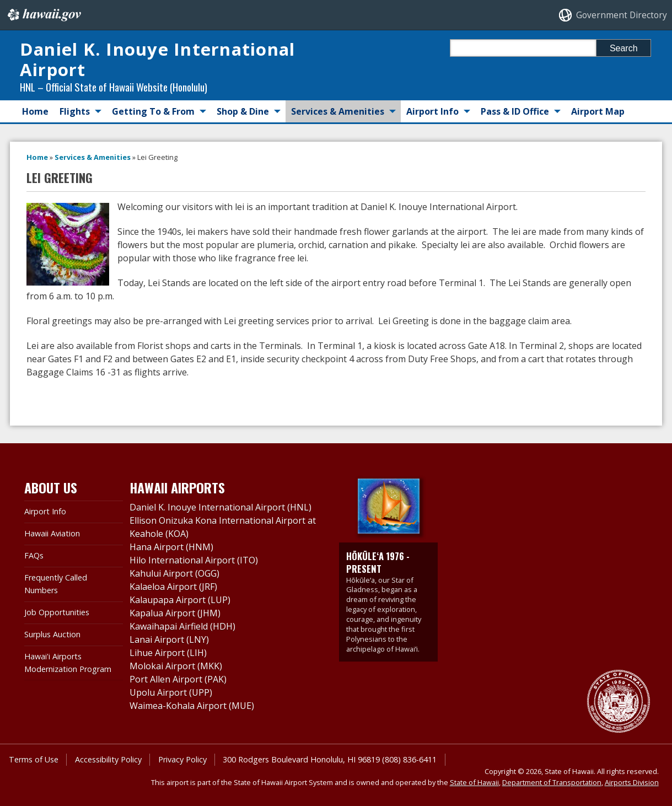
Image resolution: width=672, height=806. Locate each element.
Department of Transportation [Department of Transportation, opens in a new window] (552, 782)
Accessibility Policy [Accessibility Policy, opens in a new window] (108, 759)
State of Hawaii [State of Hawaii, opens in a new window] (474, 782)
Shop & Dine (243, 111)
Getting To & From (153, 111)
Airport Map (598, 111)
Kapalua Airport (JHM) (175, 613)
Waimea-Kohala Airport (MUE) (192, 706)
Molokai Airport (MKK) (176, 666)
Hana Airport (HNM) (171, 547)
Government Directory (622, 15)
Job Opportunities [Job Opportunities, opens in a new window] (57, 612)
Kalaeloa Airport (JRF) (173, 587)
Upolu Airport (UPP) (171, 692)
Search (624, 48)
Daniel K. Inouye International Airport (157, 59)
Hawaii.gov (43, 15)
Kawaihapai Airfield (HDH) (182, 626)
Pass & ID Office (515, 111)
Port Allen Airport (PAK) (178, 679)
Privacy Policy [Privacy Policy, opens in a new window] (182, 759)
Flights (75, 111)
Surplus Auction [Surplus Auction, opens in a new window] (52, 634)
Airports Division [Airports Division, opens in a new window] (632, 782)
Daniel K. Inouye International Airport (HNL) (221, 507)
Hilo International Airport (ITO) (194, 560)
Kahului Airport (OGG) (174, 573)
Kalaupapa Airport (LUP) (180, 600)
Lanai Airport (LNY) (169, 640)
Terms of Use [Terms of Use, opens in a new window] (34, 759)
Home (35, 111)
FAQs (34, 555)
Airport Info (432, 111)
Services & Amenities (338, 111)
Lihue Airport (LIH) (168, 653)
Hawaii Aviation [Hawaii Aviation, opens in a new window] (52, 533)
